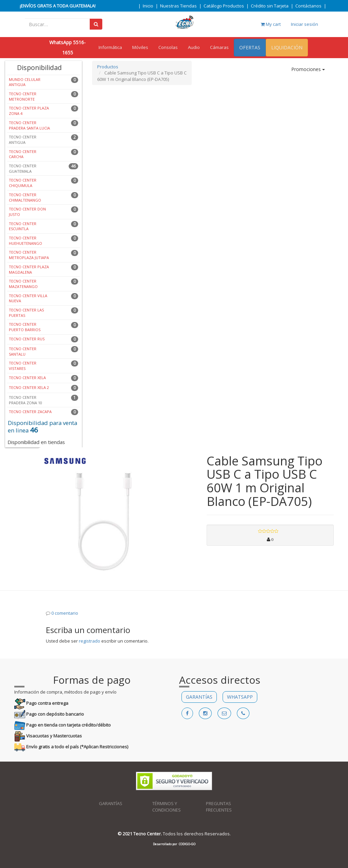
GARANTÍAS (199, 697)
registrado (90, 641)
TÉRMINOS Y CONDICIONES (167, 807)
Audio (194, 47)
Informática (110, 47)
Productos (108, 67)
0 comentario (65, 613)
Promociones (308, 69)
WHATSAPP (240, 697)
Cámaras (219, 47)
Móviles (140, 47)
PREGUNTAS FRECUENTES (219, 807)
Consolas (168, 47)
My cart (271, 24)
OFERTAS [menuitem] (250, 47)
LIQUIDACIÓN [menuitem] (287, 47)
